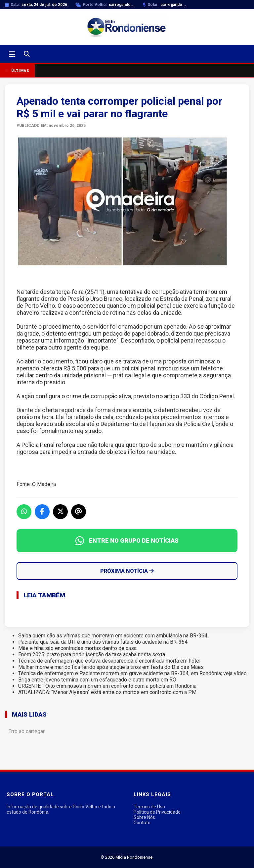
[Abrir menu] (12, 54)
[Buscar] (27, 54)
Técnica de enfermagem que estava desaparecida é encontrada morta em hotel (109, 661)
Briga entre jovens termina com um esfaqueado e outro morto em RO (97, 680)
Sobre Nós (144, 817)
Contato (142, 823)
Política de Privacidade (157, 812)
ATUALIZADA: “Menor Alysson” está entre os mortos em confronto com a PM (107, 692)
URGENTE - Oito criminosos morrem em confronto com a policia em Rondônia (107, 686)
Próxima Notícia (127, 571)
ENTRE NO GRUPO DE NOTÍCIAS (127, 541)
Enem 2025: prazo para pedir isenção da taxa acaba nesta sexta (92, 654)
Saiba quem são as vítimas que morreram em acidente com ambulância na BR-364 (113, 636)
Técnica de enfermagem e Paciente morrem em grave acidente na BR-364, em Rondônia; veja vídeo (132, 673)
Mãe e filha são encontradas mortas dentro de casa (77, 648)
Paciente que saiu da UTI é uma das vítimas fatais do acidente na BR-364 (103, 642)
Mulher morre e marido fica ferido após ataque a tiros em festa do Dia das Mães (111, 667)
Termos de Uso (149, 807)
